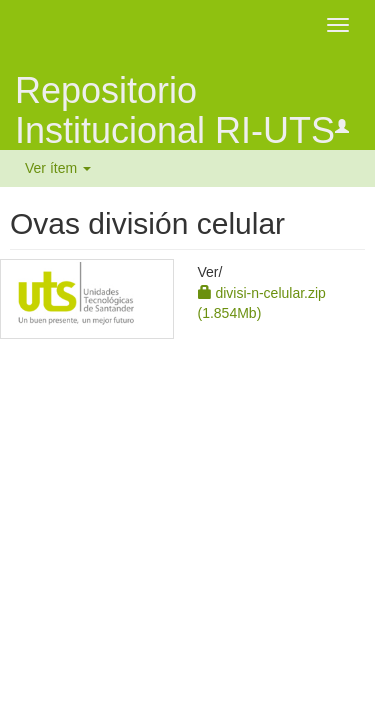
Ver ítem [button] (58, 168)
